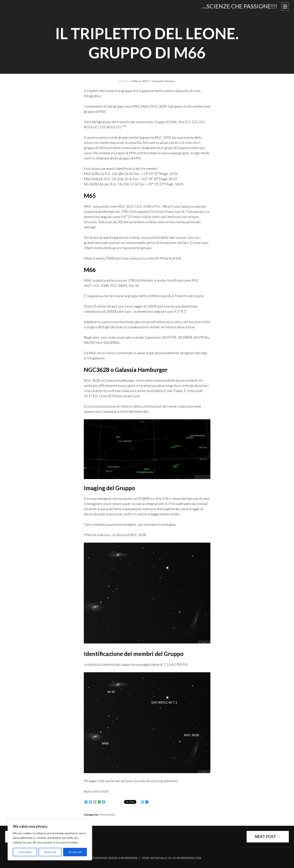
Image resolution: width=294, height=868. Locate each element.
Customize (25, 852)
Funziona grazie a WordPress (115, 858)
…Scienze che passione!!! (240, 6)
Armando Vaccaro (164, 81)
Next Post (268, 836)
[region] (50, 840)
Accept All (75, 852)
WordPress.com (189, 858)
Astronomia (107, 815)
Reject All (50, 852)
